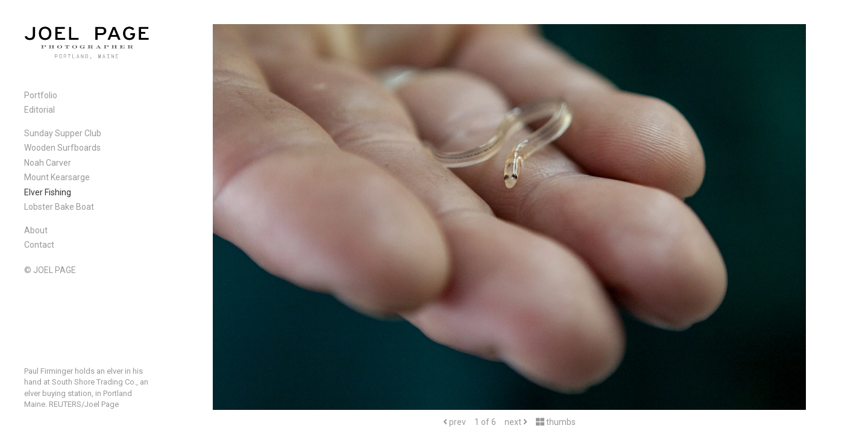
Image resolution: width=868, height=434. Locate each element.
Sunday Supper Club (63, 133)
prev (454, 422)
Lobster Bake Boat (59, 207)
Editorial (39, 110)
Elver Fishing (48, 192)
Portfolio (41, 95)
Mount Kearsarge (57, 177)
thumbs (556, 422)
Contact (39, 245)
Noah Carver (48, 163)
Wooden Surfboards (62, 148)
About (36, 230)
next (516, 422)
